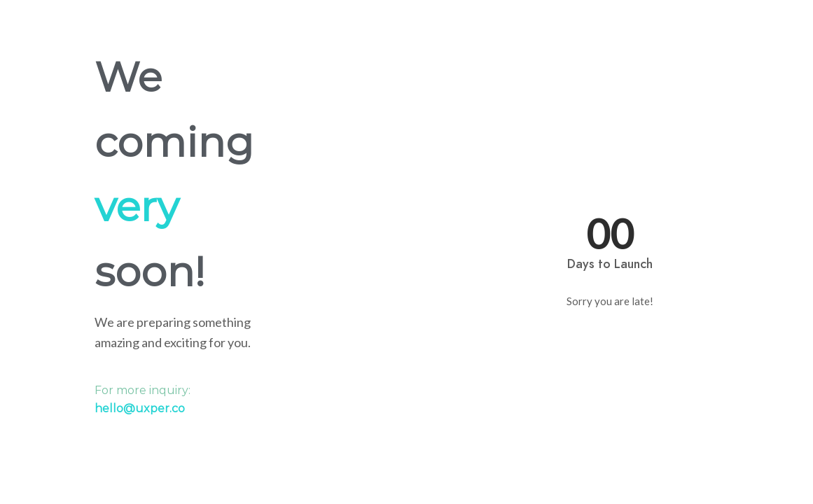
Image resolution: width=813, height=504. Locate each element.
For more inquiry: (143, 399)
